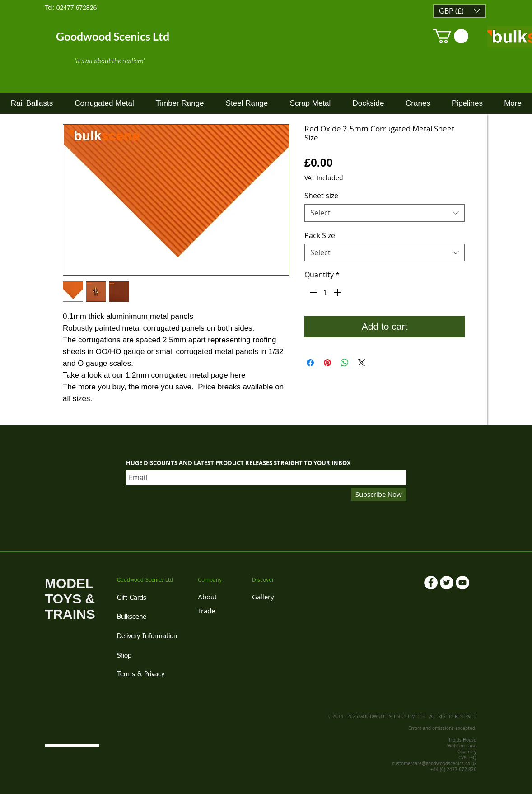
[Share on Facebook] (310, 363)
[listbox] (460, 11)
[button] (460, 11)
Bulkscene (132, 617)
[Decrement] (312, 292)
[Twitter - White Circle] (447, 583)
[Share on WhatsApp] (345, 363)
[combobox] (385, 213)
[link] (451, 36)
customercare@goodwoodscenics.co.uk (434, 764)
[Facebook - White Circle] (431, 583)
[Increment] (338, 292)
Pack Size (320, 235)
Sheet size (321, 196)
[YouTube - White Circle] (462, 583)
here (238, 375)
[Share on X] (362, 363)
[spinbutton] (325, 292)
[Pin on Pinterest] (327, 363)
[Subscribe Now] (379, 494)
